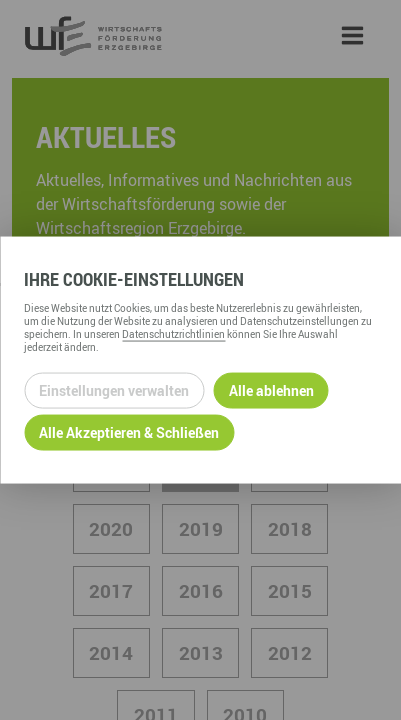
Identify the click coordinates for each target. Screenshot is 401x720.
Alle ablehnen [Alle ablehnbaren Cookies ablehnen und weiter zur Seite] (271, 390)
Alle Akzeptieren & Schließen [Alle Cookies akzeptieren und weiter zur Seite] (129, 432)
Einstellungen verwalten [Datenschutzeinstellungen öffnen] (114, 390)
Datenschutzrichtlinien (173, 333)
